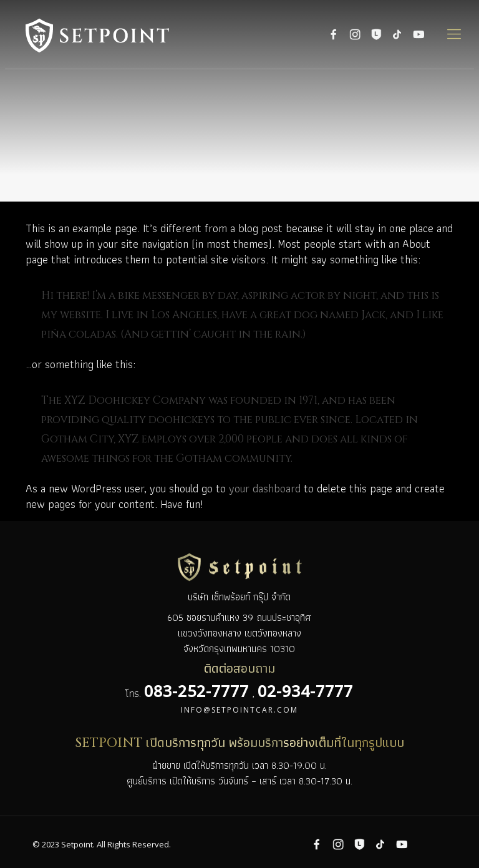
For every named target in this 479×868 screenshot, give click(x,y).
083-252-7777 (196, 691)
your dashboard (265, 488)
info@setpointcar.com (239, 710)
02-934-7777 (305, 691)
